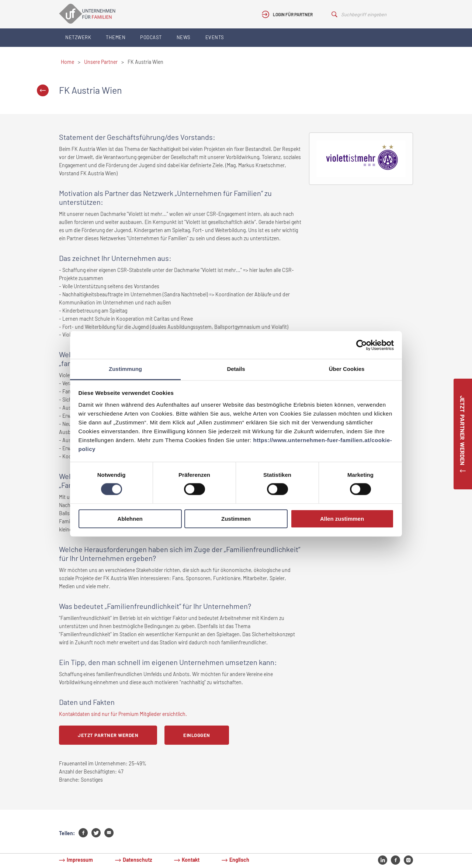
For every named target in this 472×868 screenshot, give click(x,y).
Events (215, 37)
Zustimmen (236, 519)
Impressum (80, 860)
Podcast (151, 37)
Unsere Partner (101, 62)
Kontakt (191, 860)
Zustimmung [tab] (125, 369)
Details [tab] (236, 369)
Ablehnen (130, 519)
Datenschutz (137, 860)
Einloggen (197, 735)
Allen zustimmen (342, 519)
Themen (116, 37)
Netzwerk (78, 37)
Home (67, 62)
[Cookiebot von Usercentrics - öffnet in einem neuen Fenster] (362, 345)
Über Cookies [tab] (347, 369)
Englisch (239, 860)
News (184, 37)
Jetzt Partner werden (108, 735)
